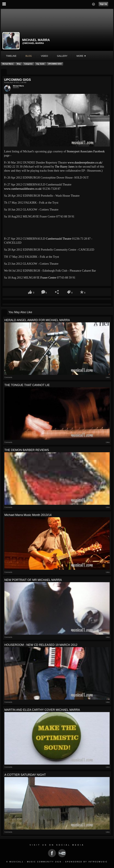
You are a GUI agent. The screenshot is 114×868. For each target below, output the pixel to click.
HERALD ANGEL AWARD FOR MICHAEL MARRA (37, 320)
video (44, 56)
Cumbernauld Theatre (59, 239)
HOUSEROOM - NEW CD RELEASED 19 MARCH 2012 (41, 645)
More (81, 56)
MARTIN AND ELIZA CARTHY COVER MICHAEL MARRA (42, 710)
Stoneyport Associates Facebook (86, 151)
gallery (62, 56)
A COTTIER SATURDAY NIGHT (25, 775)
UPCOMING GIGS (55, 64)
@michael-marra (33, 43)
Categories (28, 64)
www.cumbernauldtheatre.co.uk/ (23, 189)
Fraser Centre (48, 278)
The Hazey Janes (65, 167)
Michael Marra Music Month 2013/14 (28, 515)
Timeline (11, 56)
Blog (19, 64)
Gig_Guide (40, 64)
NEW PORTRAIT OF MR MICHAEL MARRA (33, 580)
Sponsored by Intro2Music (86, 862)
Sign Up (103, 4)
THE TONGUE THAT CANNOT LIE (27, 385)
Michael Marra (8, 64)
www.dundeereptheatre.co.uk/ (85, 163)
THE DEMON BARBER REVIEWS (27, 450)
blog (29, 56)
